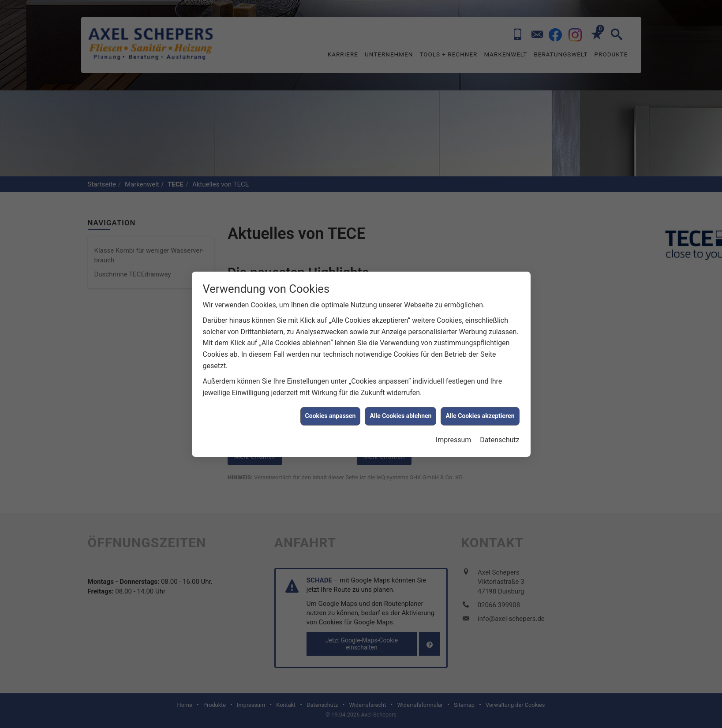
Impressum (454, 280)
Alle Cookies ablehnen (400, 257)
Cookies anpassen (331, 257)
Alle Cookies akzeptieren (480, 257)
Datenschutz (499, 280)
